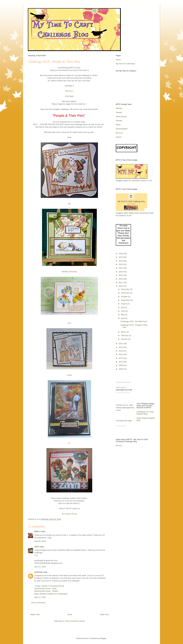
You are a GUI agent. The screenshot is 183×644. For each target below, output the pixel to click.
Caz (69, 323)
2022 (121, 264)
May (123, 315)
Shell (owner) (121, 117)
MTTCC (119, 446)
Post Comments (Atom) (75, 621)
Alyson (119, 137)
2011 (121, 358)
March (124, 332)
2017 (121, 283)
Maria (118, 125)
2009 (121, 365)
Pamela (119, 121)
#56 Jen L (69, 91)
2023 (121, 261)
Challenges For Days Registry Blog (145, 413)
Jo (69, 443)
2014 (121, 347)
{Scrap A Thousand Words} (53, 586)
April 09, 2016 (40, 541)
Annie (69, 375)
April (123, 318)
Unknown (39, 572)
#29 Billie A (69, 86)
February (125, 335)
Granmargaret (122, 129)
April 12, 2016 (40, 567)
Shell (69, 137)
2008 (121, 369)
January (125, 339)
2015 (121, 344)
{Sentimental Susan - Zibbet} (46, 591)
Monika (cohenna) (69, 272)
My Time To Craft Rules (125, 64)
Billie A (37, 531)
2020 (121, 272)
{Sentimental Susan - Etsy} (45, 588)
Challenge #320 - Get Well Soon (134, 321)
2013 (121, 351)
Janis (37, 547)
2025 (121, 254)
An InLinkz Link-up (69, 514)
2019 (121, 275)
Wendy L (119, 108)
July (123, 307)
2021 (121, 268)
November (126, 293)
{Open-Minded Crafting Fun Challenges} (51, 594)
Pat (69, 204)
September (126, 300)
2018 (121, 279)
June (123, 311)
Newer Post (35, 614)
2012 (121, 354)
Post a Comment (38, 603)
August (124, 304)
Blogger (103, 638)
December (126, 289)
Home (70, 614)
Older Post (104, 614)
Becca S (119, 133)
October (125, 297)
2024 (121, 257)
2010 (121, 362)
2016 (121, 286)
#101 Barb (69, 96)
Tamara (119, 112)
